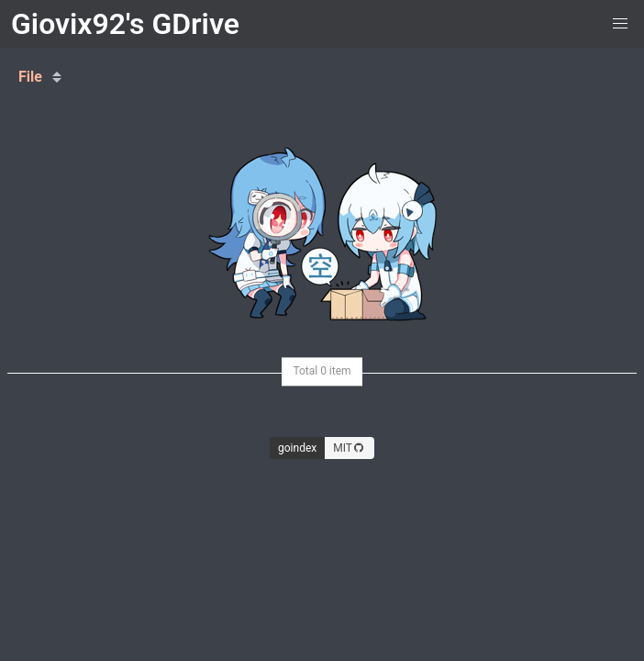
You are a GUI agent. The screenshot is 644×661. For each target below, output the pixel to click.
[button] (620, 24)
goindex (297, 448)
